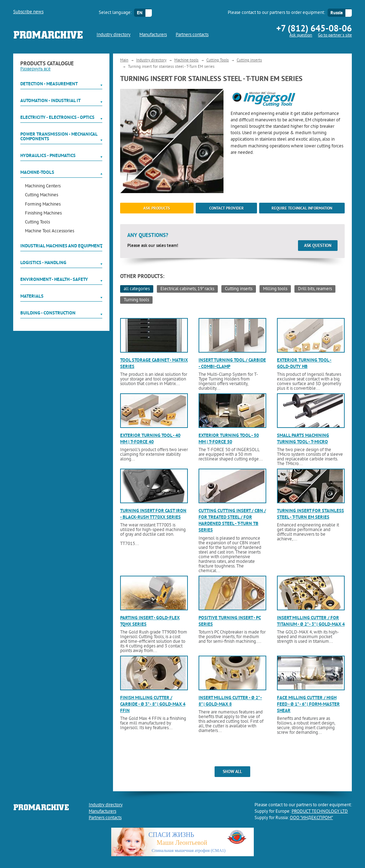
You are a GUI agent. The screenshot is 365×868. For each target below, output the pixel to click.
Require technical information (302, 208)
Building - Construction (48, 313)
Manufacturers (153, 35)
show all (232, 772)
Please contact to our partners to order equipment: (276, 13)
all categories (137, 289)
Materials (32, 296)
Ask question (301, 36)
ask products (157, 208)
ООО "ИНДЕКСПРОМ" (311, 818)
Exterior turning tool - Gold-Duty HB (304, 363)
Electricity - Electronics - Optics (57, 117)
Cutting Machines (42, 195)
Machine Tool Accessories (50, 231)
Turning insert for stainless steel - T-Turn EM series (310, 514)
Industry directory (114, 35)
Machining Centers (43, 186)
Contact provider (227, 208)
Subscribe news (28, 12)
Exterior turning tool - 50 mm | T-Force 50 (229, 438)
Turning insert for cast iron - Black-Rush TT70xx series (153, 514)
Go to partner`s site (335, 36)
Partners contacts (192, 35)
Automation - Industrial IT (50, 100)
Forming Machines (43, 205)
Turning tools (136, 300)
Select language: (115, 13)
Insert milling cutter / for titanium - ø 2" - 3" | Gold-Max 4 (311, 621)
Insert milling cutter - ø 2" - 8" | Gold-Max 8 (230, 701)
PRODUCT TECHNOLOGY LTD (320, 812)
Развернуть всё (35, 69)
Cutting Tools (37, 223)
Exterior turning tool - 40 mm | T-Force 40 (150, 438)
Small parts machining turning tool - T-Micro (303, 438)
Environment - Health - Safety (54, 279)
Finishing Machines (43, 214)
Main (124, 60)
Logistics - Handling (43, 263)
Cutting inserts (249, 60)
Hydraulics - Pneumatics (48, 155)
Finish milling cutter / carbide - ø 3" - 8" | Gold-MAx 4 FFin (153, 704)
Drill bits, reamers (315, 289)
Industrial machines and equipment (61, 246)
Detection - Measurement (49, 84)
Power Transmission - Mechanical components (59, 136)
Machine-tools (37, 172)
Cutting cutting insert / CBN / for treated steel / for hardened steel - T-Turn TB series (232, 520)
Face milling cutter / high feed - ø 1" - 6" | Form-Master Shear (308, 704)
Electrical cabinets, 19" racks (187, 289)
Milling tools (275, 289)
